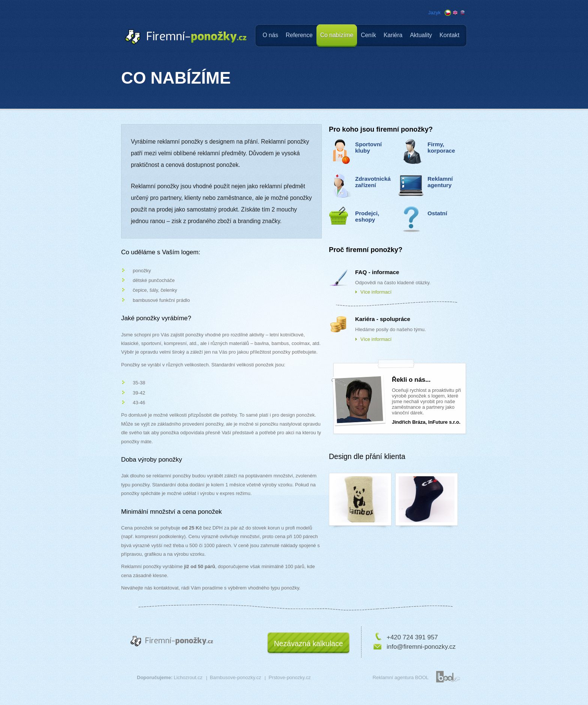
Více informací (376, 292)
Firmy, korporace (441, 147)
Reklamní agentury (440, 182)
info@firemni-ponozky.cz (421, 647)
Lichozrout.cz (188, 677)
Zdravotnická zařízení (373, 182)
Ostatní (437, 213)
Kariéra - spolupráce (383, 319)
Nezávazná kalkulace (308, 643)
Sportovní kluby (368, 147)
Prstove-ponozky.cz (289, 677)
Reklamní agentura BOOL (400, 677)
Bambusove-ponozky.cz (236, 677)
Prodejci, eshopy (367, 216)
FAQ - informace (377, 272)
